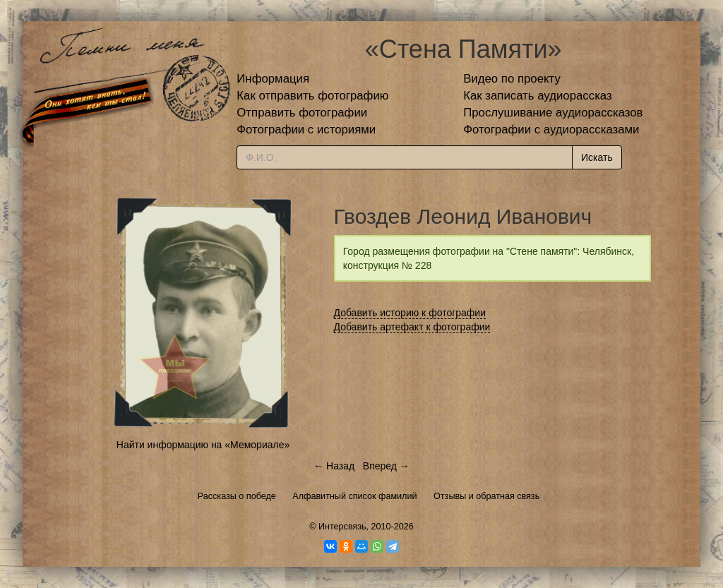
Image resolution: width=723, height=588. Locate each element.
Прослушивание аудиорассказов (553, 113)
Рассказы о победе (237, 496)
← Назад (334, 466)
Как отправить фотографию (312, 96)
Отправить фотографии (302, 113)
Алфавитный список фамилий (354, 496)
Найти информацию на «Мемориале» (203, 445)
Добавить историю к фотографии (410, 313)
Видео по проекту (512, 79)
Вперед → (386, 466)
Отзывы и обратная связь (486, 496)
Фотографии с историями (306, 130)
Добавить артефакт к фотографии (412, 327)
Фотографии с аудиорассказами (551, 130)
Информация (273, 79)
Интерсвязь (342, 527)
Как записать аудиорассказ (538, 96)
